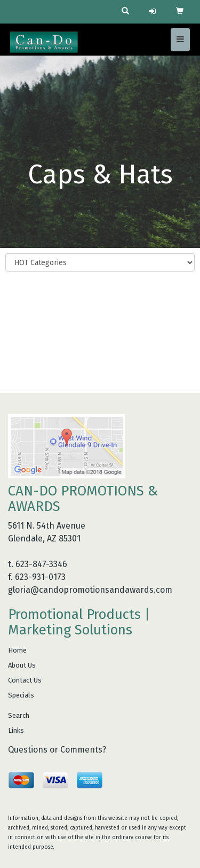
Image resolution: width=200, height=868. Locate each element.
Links (16, 730)
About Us (22, 665)
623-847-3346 (41, 564)
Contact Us (25, 680)
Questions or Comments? (57, 750)
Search (19, 715)
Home (17, 650)
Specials (21, 695)
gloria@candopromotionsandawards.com (90, 590)
